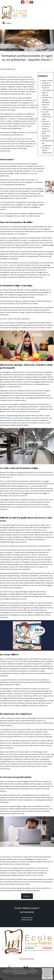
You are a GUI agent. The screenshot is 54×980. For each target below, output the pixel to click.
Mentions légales (27, 959)
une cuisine (13, 496)
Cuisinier (30, 132)
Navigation (9, 23)
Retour (27, 896)
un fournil (23, 496)
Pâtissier (21, 132)
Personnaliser (47, 977)
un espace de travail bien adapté (35, 377)
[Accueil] (14, 13)
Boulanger (14, 132)
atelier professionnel (25, 395)
